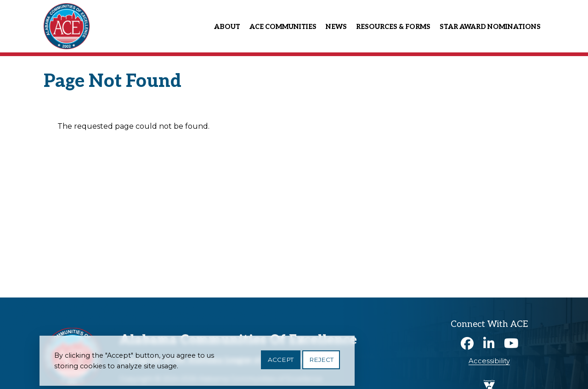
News (336, 27)
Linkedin (489, 343)
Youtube (511, 343)
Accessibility (489, 361)
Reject (321, 362)
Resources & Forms (393, 27)
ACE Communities (283, 27)
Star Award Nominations (490, 27)
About (227, 27)
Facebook (467, 343)
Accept (281, 362)
